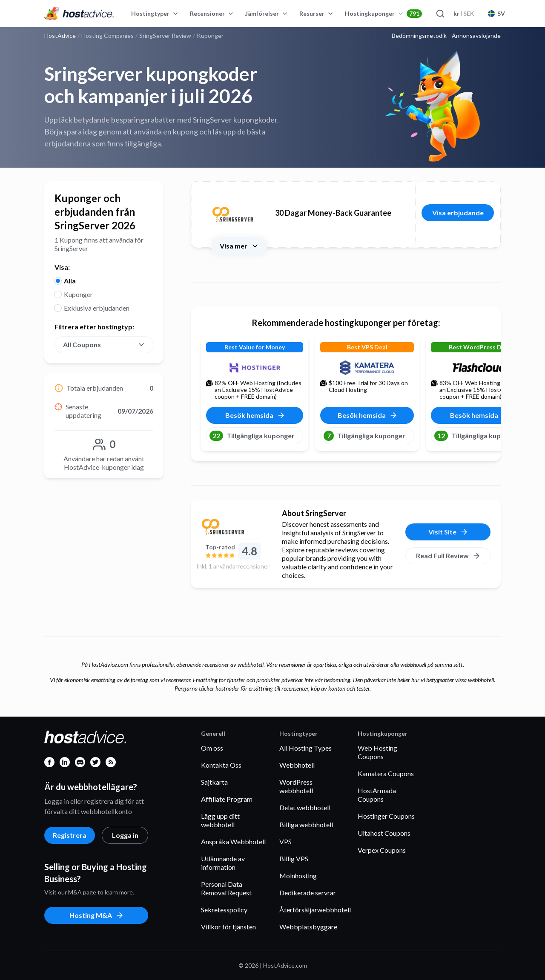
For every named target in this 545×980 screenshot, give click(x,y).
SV (496, 13)
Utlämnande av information (223, 863)
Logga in (125, 835)
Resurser (317, 13)
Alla (70, 281)
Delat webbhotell (305, 807)
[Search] (440, 14)
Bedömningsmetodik (419, 36)
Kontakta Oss (221, 765)
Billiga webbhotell (306, 824)
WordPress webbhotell (296, 786)
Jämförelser (267, 13)
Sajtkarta (214, 782)
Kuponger (78, 294)
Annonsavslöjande (476, 36)
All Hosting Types (305, 748)
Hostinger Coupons (386, 816)
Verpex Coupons (382, 850)
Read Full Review (448, 556)
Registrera (70, 835)
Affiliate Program (227, 799)
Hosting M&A (97, 915)
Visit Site (448, 532)
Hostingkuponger (383, 14)
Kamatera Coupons (386, 773)
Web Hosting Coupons (377, 752)
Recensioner (212, 13)
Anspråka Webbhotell (233, 841)
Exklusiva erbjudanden (97, 308)
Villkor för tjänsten (228, 927)
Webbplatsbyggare (308, 927)
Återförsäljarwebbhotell (315, 910)
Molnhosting (298, 876)
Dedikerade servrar (308, 893)
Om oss (212, 748)
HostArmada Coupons (377, 795)
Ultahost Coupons (384, 833)
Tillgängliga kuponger (252, 436)
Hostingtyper (155, 13)
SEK (464, 13)
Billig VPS (294, 859)
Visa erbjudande (458, 213)
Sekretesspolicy (224, 910)
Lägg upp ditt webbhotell (220, 820)
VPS (285, 841)
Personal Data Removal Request (226, 888)
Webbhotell (297, 765)
